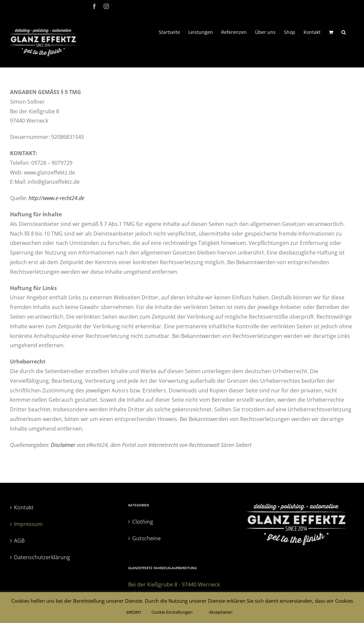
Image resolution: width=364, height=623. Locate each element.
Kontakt (24, 507)
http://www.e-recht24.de (56, 198)
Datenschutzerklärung (42, 557)
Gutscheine (146, 538)
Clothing (143, 522)
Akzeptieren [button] (221, 612)
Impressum (28, 524)
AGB (19, 541)
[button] (344, 32)
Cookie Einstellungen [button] (172, 612)
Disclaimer (63, 445)
